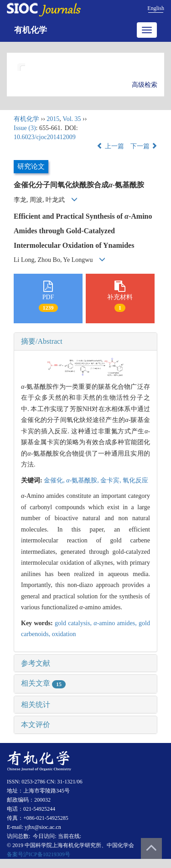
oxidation (64, 634)
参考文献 (36, 663)
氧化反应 (135, 480)
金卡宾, (111, 480)
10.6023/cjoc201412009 (45, 137)
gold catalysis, (74, 623)
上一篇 (110, 146)
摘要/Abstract (42, 341)
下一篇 (144, 146)
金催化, (55, 480)
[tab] (85, 341)
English (156, 8)
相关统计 (36, 705)
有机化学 (31, 30)
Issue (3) (25, 128)
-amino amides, (116, 623)
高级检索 (145, 85)
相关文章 (43, 683)
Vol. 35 (72, 119)
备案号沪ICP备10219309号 (39, 854)
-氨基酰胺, (83, 480)
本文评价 (36, 725)
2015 (53, 119)
